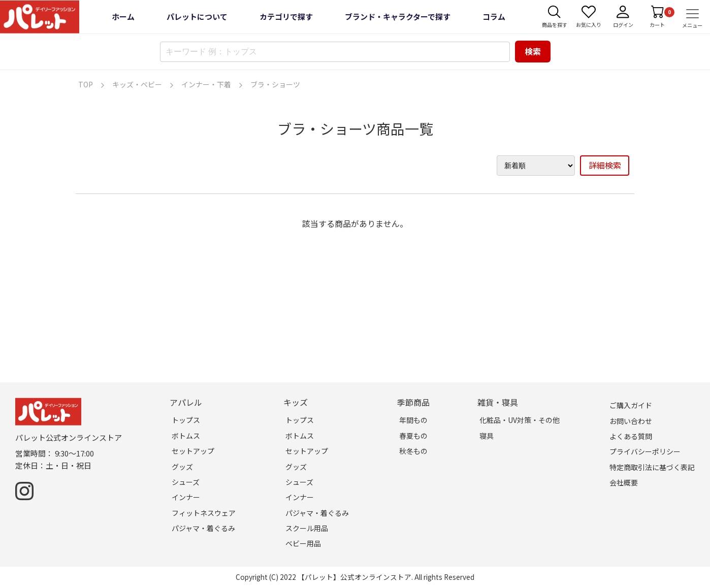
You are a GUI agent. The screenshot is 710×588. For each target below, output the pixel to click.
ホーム (123, 17)
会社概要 (624, 482)
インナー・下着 (206, 84)
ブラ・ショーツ (275, 84)
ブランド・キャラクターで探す (398, 17)
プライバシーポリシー (645, 451)
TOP (86, 84)
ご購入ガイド (631, 405)
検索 (533, 51)
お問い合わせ (631, 421)
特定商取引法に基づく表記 (652, 467)
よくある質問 (631, 436)
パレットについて (197, 17)
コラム (494, 17)
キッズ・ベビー (137, 84)
